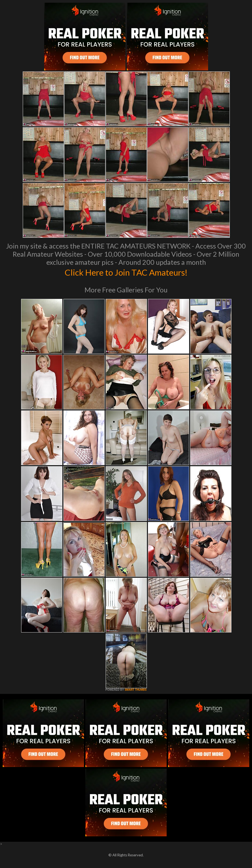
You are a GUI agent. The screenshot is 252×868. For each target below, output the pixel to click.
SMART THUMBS (136, 690)
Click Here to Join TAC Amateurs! (126, 272)
